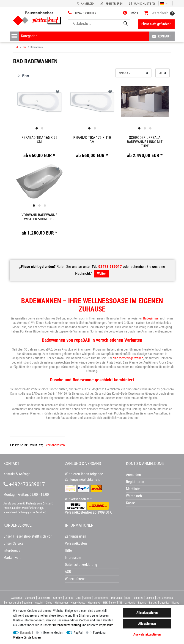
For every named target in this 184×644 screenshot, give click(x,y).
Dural (128, 598)
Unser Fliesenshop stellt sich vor (27, 536)
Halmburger (62, 603)
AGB (68, 572)
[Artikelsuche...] (99, 24)
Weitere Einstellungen (27, 637)
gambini (28, 603)
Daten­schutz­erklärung (67, 625)
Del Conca (117, 598)
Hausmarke (94, 603)
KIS (120, 603)
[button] (131, 13)
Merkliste (133, 489)
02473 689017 (110, 267)
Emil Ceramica (165, 598)
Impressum (106, 625)
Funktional (100, 633)
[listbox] (39, 102)
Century (58, 598)
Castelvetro (44, 598)
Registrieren (135, 482)
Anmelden (133, 475)
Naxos (176, 603)
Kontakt (162, 36)
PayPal (78, 633)
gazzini (39, 603)
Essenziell (26, 633)
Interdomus (12, 550)
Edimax (150, 598)
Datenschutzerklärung (81, 565)
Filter (23, 76)
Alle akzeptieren (147, 613)
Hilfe (68, 550)
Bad (25, 47)
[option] (39, 102)
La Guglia (130, 603)
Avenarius (17, 598)
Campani (30, 598)
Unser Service (14, 543)
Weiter (101, 274)
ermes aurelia (13, 603)
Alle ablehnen (147, 624)
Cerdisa (69, 598)
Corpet (87, 598)
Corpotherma (101, 598)
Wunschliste (58, 92)
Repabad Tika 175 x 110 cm (92, 140)
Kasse (130, 503)
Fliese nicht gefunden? (156, 24)
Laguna (142, 603)
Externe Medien (53, 633)
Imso (113, 603)
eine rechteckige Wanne (128, 358)
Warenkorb (134, 496)
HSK (105, 603)
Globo (49, 603)
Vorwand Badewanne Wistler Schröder (39, 217)
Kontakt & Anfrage (17, 474)
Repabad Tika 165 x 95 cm (39, 140)
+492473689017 (24, 484)
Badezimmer (151, 318)
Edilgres (139, 598)
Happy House (78, 603)
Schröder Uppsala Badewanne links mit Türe (145, 142)
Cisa (78, 598)
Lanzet (153, 603)
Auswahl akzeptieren (147, 634)
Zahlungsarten (76, 536)
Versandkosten (55, 445)
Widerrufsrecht (76, 579)
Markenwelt (12, 558)
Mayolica (165, 603)
